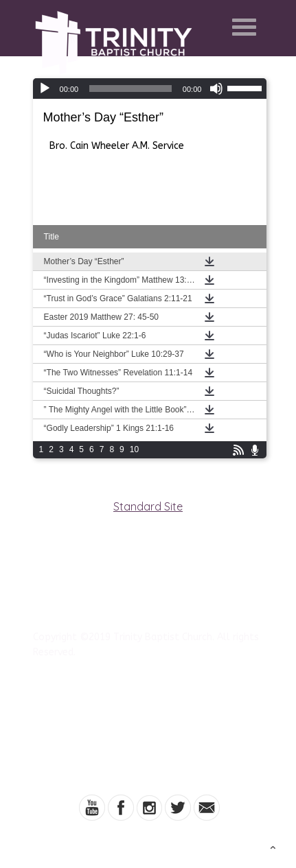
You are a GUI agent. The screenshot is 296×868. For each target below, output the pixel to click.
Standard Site (148, 506)
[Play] (45, 89)
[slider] (130, 89)
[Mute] (216, 89)
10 (134, 449)
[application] (150, 89)
